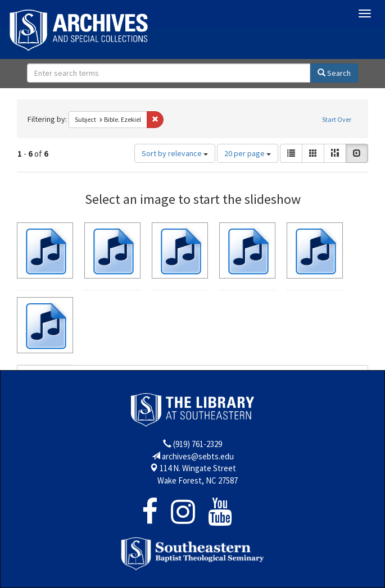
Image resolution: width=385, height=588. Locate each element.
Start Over (337, 119)
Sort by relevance (175, 153)
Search (334, 73)
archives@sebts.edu (198, 456)
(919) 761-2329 (198, 444)
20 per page (248, 153)
